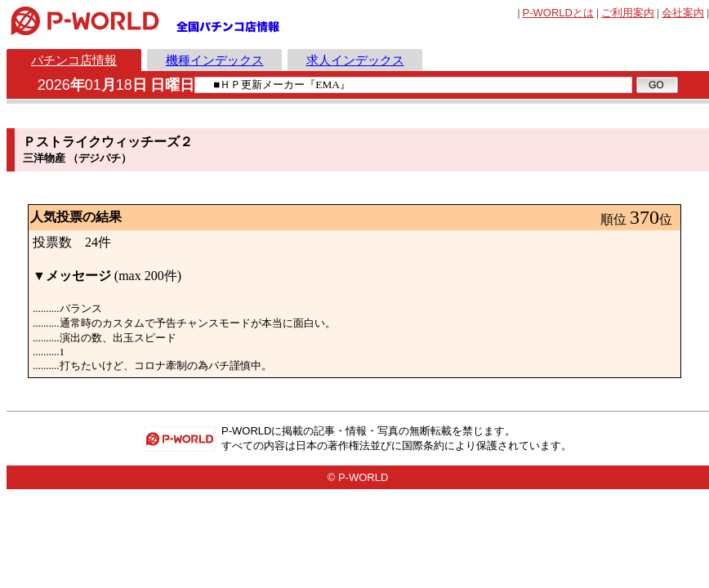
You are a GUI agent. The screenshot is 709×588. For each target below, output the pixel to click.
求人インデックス (355, 60)
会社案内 (683, 13)
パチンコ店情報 (74, 60)
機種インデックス (215, 60)
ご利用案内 (628, 13)
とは (558, 13)
